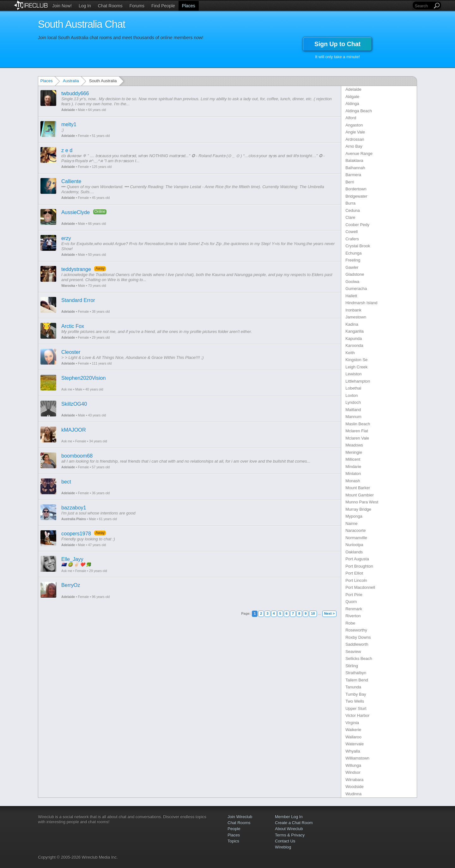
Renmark (354, 609)
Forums (137, 6)
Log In (85, 6)
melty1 (69, 124)
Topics (233, 841)
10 (313, 613)
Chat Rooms (110, 6)
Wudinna (353, 794)
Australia (71, 81)
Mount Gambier (360, 495)
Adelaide (68, 110)
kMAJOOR (74, 430)
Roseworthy (356, 630)
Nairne (351, 523)
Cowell (352, 232)
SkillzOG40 (74, 404)
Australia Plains (74, 519)
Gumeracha (356, 289)
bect (66, 482)
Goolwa (352, 282)
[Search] (423, 6)
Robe (350, 623)
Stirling (352, 666)
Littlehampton (358, 381)
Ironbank (353, 310)
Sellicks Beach (359, 659)
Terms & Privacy (290, 835)
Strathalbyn (356, 673)
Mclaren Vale (357, 438)
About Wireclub (289, 829)
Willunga (353, 765)
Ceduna (353, 210)
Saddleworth (357, 644)
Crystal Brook (358, 246)
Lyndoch (353, 402)
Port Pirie (354, 595)
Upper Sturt (356, 708)
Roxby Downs (358, 637)
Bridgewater (356, 196)
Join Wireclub (240, 817)
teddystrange (76, 269)
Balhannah (355, 168)
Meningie (354, 452)
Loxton (352, 395)
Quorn (351, 602)
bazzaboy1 (74, 508)
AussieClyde (76, 212)
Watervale (355, 744)
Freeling (353, 260)
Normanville (356, 538)
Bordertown (356, 189)
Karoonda (354, 345)
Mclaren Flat (357, 431)
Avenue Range (359, 154)
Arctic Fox (73, 326)
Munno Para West (362, 502)
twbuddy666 (75, 93)
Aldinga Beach (359, 111)
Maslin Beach (358, 424)
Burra (350, 203)
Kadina (352, 324)
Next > (329, 613)
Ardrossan (355, 139)
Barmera (353, 175)
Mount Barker (358, 488)
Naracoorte (355, 530)
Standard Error (78, 300)
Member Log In (289, 817)
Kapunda (354, 339)
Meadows (354, 445)
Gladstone (355, 274)
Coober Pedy (357, 225)
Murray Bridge (358, 509)
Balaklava (354, 160)
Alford (351, 118)
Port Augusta (357, 559)
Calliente (71, 181)
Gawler (352, 267)
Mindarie (353, 467)
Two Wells (355, 701)
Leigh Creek (356, 367)
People (234, 829)
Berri (350, 182)
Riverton (353, 616)
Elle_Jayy (72, 559)
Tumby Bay (356, 694)
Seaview (353, 652)
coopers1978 (76, 533)
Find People (163, 6)
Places (189, 6)
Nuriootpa (354, 545)
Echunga (353, 253)
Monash (353, 481)
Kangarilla (355, 331)
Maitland (353, 410)
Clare (350, 217)
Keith (350, 353)
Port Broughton (359, 566)
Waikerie (353, 730)
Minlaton (353, 474)
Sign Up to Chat (337, 44)
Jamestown (356, 317)
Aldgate (352, 97)
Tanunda (353, 687)
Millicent (353, 459)
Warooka (68, 286)
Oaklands (354, 552)
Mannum (353, 417)
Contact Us (285, 841)
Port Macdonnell (360, 587)
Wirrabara (354, 780)
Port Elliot (354, 573)
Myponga (354, 516)
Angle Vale (355, 132)
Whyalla (353, 751)
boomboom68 (77, 456)
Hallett (351, 296)
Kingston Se (356, 360)
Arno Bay (354, 146)
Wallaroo (353, 737)
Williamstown (357, 758)
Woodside (355, 787)
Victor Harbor (357, 715)
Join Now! (62, 6)
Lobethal (353, 388)
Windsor (353, 772)
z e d (67, 150)
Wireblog (283, 847)
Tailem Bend (357, 680)
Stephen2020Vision (84, 378)
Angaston (354, 125)
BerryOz (71, 585)
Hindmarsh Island (361, 303)
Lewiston (353, 374)
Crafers (352, 239)
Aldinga (352, 104)
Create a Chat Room (294, 823)
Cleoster (71, 352)
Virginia (352, 723)
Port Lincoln (356, 580)
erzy (66, 238)
